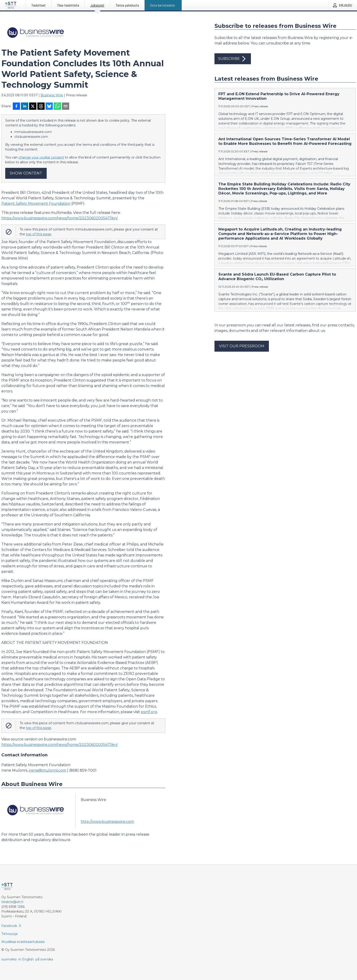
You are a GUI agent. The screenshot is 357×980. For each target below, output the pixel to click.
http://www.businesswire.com (107, 822)
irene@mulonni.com (48, 770)
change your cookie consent (41, 157)
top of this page (39, 234)
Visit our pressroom (242, 346)
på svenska (44, 959)
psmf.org (149, 712)
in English (26, 959)
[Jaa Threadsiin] (41, 107)
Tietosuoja (9, 934)
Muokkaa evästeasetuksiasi (23, 942)
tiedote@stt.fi (12, 902)
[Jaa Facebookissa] (16, 107)
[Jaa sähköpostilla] (66, 107)
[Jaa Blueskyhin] (49, 107)
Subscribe (233, 59)
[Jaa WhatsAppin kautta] (57, 107)
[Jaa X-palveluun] (33, 107)
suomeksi (9, 959)
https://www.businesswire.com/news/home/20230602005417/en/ (60, 218)
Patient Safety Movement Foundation (36, 203)
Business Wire (52, 95)
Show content (26, 173)
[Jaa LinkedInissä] (25, 107)
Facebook (9, 926)
